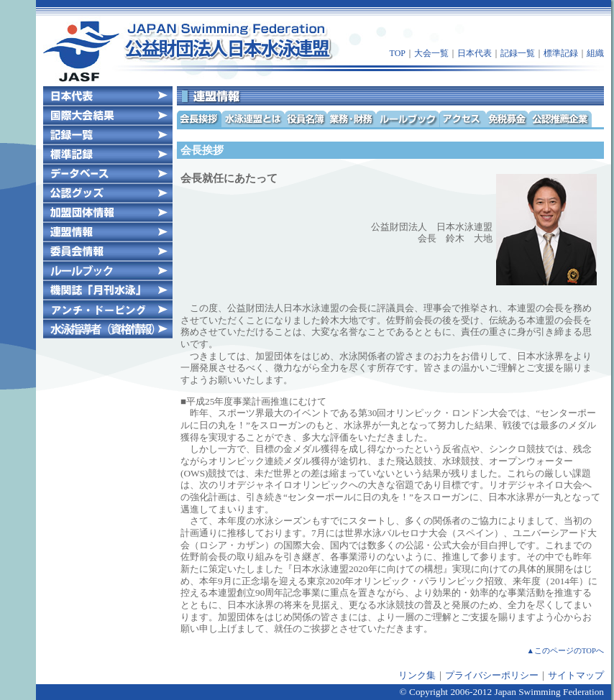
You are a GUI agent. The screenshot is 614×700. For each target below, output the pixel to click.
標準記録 (561, 53)
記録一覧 (518, 53)
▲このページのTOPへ (566, 651)
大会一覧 (431, 53)
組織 (595, 53)
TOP (398, 53)
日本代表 (475, 53)
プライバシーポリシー (492, 675)
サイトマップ (576, 675)
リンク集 (417, 675)
